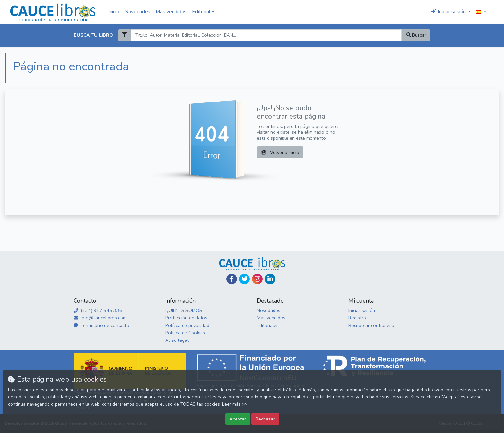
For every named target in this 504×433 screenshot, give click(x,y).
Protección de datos (186, 318)
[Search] (266, 35)
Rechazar (265, 419)
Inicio (114, 12)
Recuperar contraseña (371, 325)
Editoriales (204, 12)
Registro (357, 318)
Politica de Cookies (185, 333)
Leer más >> (235, 404)
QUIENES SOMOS (184, 310)
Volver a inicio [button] (280, 152)
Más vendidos (171, 12)
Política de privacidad (187, 325)
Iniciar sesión (362, 310)
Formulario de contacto (101, 325)
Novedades (137, 12)
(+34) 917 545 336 (98, 310)
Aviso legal (177, 340)
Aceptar (238, 419)
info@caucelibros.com (100, 318)
